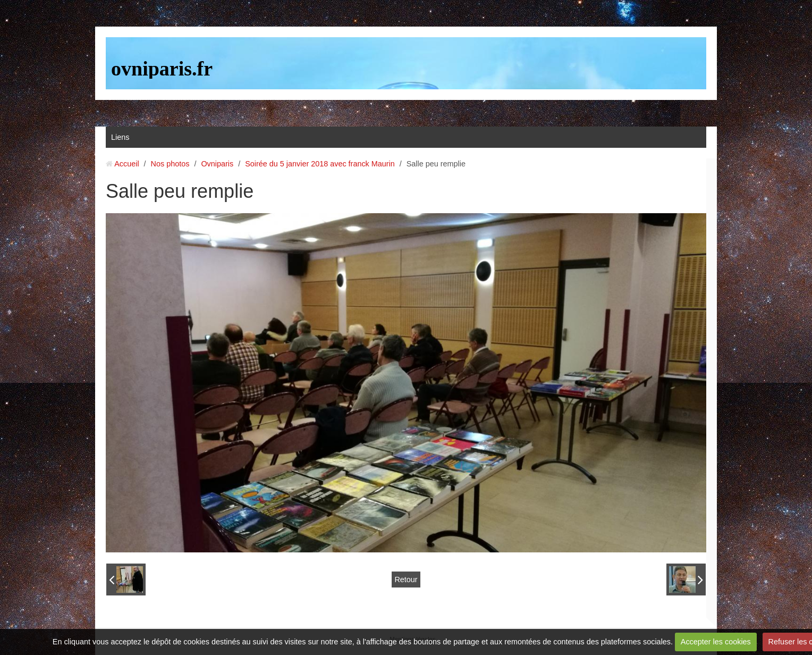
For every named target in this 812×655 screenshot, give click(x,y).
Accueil (126, 164)
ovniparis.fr (162, 69)
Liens (120, 137)
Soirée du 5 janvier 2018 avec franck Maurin (320, 164)
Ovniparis (217, 164)
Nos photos (170, 164)
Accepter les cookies (716, 642)
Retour (406, 580)
